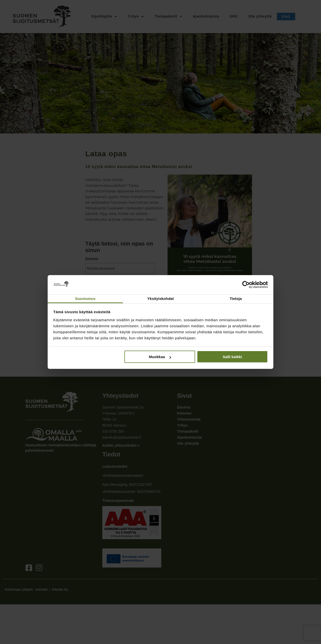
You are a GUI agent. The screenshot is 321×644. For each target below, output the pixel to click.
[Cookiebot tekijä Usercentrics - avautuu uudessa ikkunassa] (246, 285)
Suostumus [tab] (85, 299)
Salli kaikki (232, 357)
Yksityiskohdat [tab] (160, 299)
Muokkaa (160, 357)
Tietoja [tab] (236, 299)
